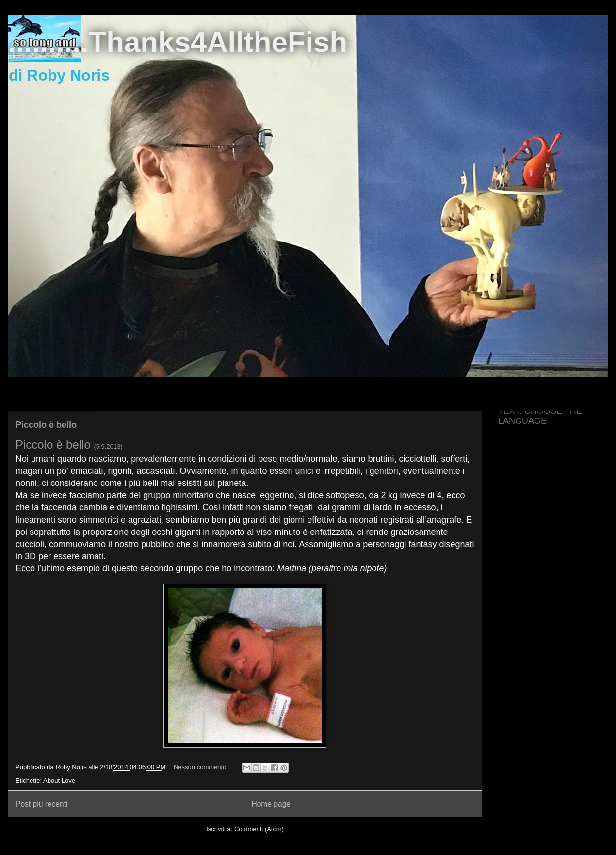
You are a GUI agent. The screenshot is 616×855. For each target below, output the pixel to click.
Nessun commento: (202, 767)
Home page (271, 804)
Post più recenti (41, 804)
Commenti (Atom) (259, 829)
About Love (59, 781)
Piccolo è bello (46, 425)
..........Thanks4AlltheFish (178, 42)
